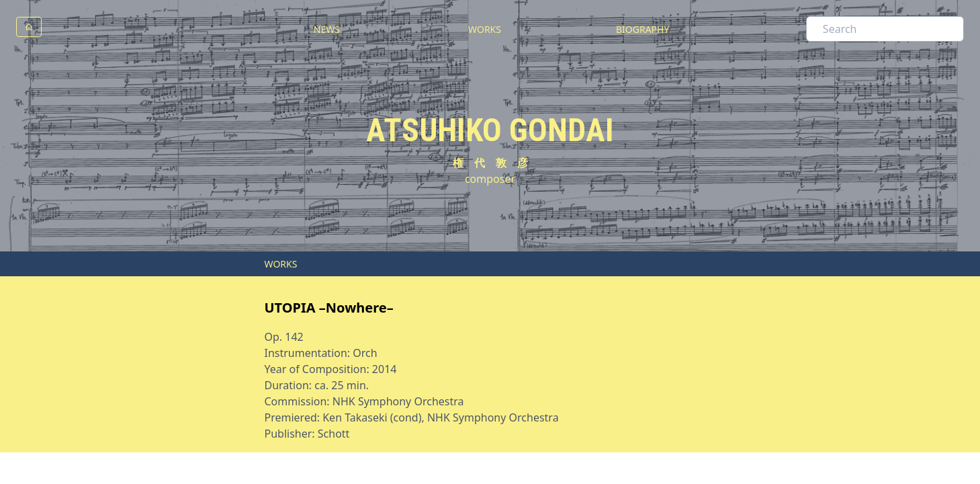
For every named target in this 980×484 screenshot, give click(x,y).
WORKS (485, 29)
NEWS (327, 29)
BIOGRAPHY (642, 29)
